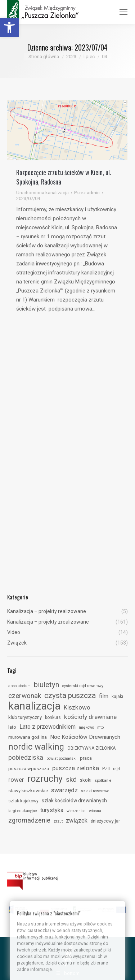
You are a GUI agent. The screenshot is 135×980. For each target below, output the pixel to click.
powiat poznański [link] (62, 758)
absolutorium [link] (19, 686)
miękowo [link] (86, 727)
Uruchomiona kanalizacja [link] (42, 193)
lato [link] (12, 727)
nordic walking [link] (36, 747)
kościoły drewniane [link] (90, 717)
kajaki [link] (117, 697)
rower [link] (16, 780)
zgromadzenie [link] (29, 820)
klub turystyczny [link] (25, 717)
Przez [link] (87, 193)
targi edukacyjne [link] (23, 811)
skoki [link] (86, 780)
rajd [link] (116, 769)
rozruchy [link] (45, 779)
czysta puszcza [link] (70, 695)
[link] (9, 27)
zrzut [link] (58, 821)
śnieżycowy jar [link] (105, 821)
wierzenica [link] (76, 811)
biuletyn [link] (46, 685)
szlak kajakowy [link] (23, 801)
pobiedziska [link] (26, 757)
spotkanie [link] (103, 780)
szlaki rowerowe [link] (95, 791)
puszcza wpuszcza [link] (29, 769)
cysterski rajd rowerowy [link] (83, 686)
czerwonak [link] (25, 696)
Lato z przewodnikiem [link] (48, 727)
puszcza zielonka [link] (76, 768)
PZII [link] (106, 769)
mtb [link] (100, 727)
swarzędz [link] (64, 790)
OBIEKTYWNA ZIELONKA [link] (91, 748)
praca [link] (86, 758)
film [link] (104, 696)
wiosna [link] (95, 811)
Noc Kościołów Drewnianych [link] (85, 737)
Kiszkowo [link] (77, 707)
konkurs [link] (53, 717)
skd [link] (71, 779)
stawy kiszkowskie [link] (28, 791)
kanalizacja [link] (34, 706)
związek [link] (77, 821)
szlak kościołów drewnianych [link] (74, 801)
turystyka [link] (52, 810)
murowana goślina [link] (28, 737)
